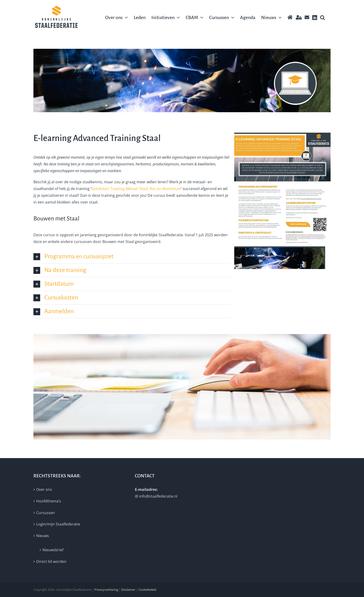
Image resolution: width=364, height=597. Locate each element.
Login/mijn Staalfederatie (58, 524)
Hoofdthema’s (49, 501)
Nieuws (43, 536)
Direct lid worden (51, 561)
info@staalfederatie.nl (158, 496)
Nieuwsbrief (53, 550)
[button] (322, 17)
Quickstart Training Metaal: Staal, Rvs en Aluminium (136, 189)
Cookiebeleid (147, 590)
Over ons (44, 489)
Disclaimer (128, 590)
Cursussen (45, 513)
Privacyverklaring (106, 590)
